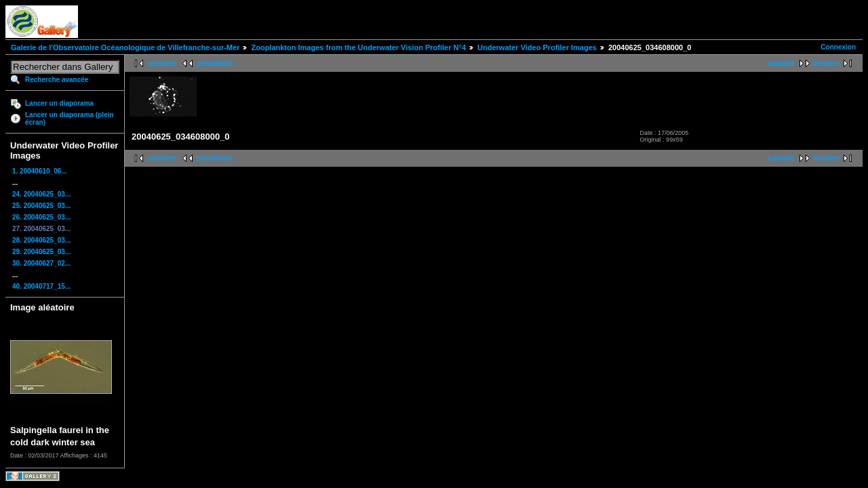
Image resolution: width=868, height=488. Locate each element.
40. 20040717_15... (41, 286)
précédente (215, 63)
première (162, 63)
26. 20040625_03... (41, 217)
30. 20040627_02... (41, 263)
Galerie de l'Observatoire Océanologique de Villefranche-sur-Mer (125, 47)
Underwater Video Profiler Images (537, 47)
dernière (826, 63)
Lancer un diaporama (59, 103)
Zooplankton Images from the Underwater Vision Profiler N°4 (358, 47)
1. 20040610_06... (40, 171)
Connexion (838, 47)
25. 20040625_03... (41, 206)
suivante (781, 63)
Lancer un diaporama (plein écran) (70, 119)
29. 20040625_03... (41, 252)
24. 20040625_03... (41, 194)
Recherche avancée (57, 80)
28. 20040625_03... (41, 240)
